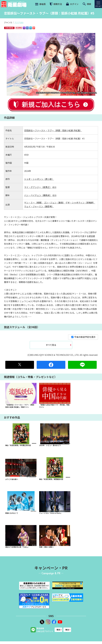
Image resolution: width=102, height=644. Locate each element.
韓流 (58, 630)
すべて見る (51, 345)
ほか (54, 187)
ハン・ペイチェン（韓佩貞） (38, 195)
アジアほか (19, 22)
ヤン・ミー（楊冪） (34, 203)
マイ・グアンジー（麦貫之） (38, 187)
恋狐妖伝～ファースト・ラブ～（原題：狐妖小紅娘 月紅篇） (53, 130)
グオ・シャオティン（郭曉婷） (80, 203)
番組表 (40, 4)
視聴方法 (56, 4)
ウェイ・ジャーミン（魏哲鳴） (39, 206)
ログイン (72, 4)
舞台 (67, 630)
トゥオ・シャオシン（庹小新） (39, 179)
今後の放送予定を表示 (83, 337)
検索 (87, 4)
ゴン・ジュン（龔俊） (54, 203)
